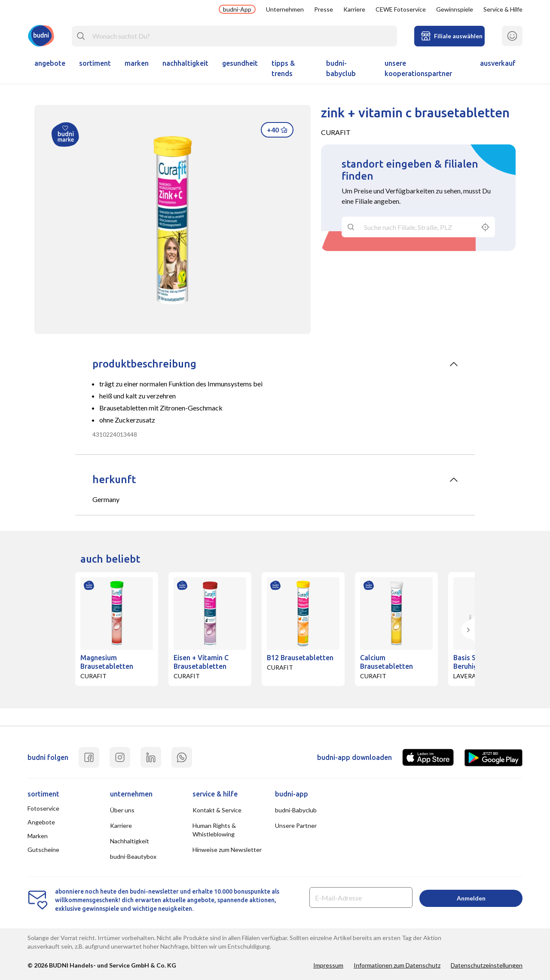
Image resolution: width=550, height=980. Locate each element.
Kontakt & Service (217, 810)
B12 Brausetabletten (300, 658)
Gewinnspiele (455, 9)
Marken (137, 63)
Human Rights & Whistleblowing (214, 830)
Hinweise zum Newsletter (227, 850)
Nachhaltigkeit (185, 63)
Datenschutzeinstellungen (487, 965)
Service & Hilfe (503, 9)
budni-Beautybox (133, 856)
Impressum (328, 965)
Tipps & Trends (283, 68)
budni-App (237, 9)
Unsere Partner (296, 825)
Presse (324, 9)
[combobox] (234, 36)
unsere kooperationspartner (418, 68)
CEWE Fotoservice (401, 9)
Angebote (50, 63)
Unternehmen (285, 9)
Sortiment (95, 63)
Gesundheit (240, 63)
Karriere (354, 9)
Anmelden (471, 898)
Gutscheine (43, 850)
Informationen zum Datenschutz (397, 965)
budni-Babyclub (341, 68)
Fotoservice (43, 808)
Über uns (122, 810)
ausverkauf (498, 63)
